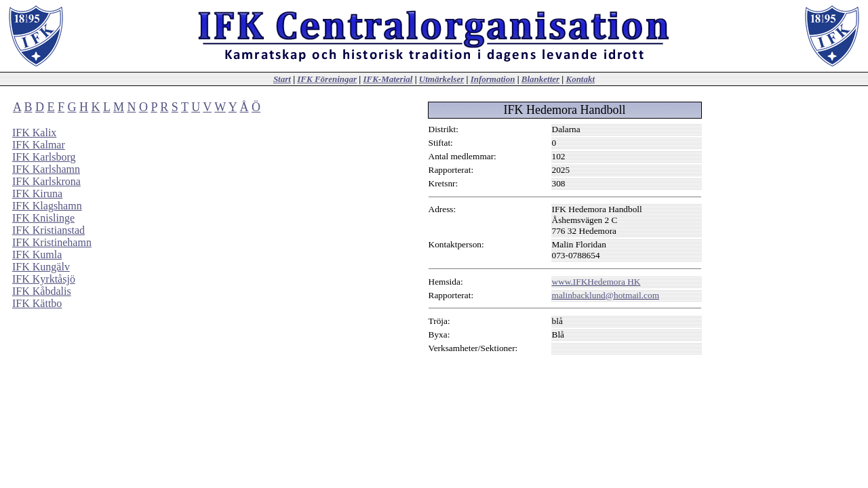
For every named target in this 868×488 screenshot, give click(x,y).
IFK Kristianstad (48, 230)
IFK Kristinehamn (52, 242)
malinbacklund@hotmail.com (606, 295)
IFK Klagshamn (47, 206)
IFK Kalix (34, 133)
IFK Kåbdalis (42, 291)
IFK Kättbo (37, 303)
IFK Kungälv (41, 267)
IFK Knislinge (43, 218)
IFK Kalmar (39, 145)
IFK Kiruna (37, 194)
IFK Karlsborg (44, 157)
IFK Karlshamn (46, 169)
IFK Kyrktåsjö (44, 279)
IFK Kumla (37, 255)
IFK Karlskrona (46, 181)
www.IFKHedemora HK (596, 282)
